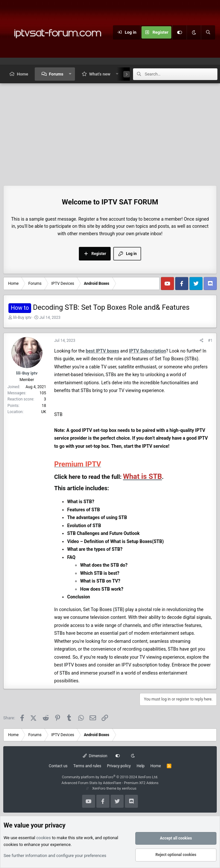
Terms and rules (87, 766)
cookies (44, 838)
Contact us (58, 766)
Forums (56, 74)
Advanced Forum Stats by (110, 783)
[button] (70, 74)
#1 (210, 341)
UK (44, 412)
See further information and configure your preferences (55, 856)
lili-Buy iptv (22, 318)
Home (23, 74)
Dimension (95, 756)
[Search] (208, 32)
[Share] (202, 341)
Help (141, 766)
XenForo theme (104, 788)
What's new (100, 74)
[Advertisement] (110, 132)
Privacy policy (119, 766)
